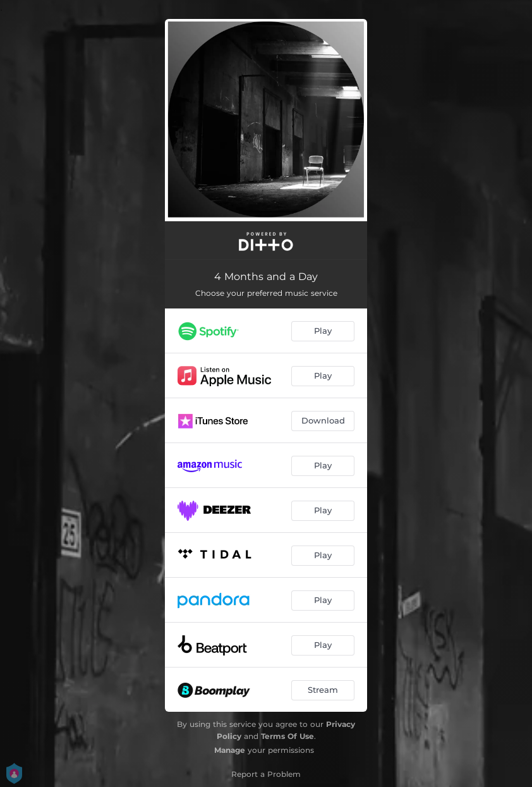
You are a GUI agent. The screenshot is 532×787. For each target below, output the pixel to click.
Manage (230, 750)
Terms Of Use (287, 736)
